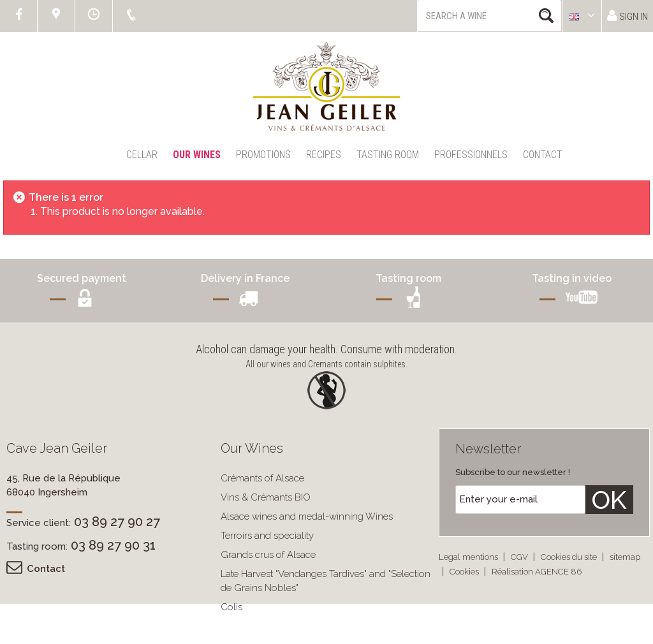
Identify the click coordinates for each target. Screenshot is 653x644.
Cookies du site (570, 557)
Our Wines (197, 155)
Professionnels (471, 155)
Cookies (465, 572)
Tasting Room (388, 155)
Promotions (263, 155)
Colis (231, 607)
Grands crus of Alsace (268, 555)
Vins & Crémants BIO (266, 497)
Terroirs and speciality (267, 536)
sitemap (625, 557)
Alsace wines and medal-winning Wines (307, 516)
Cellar (142, 155)
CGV (520, 557)
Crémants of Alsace (262, 478)
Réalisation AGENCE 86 (537, 572)
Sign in (627, 16)
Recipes (324, 155)
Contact (543, 155)
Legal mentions (469, 557)
